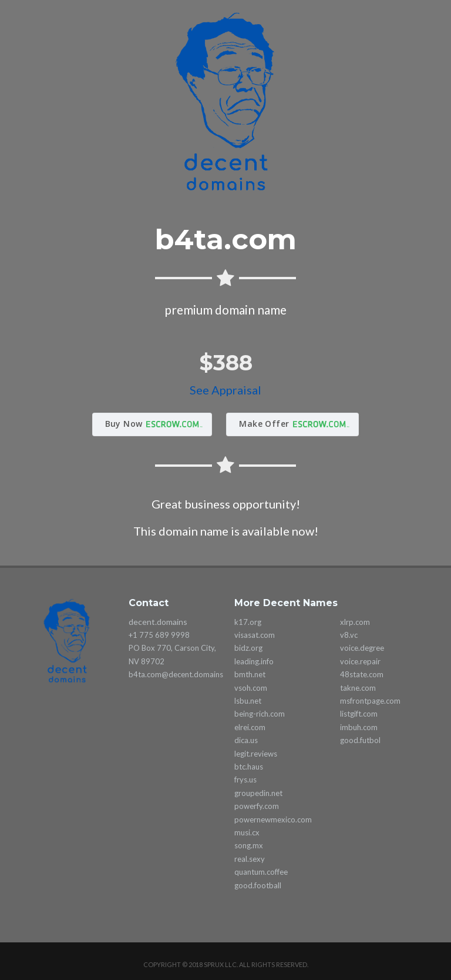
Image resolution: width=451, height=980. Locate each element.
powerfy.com (257, 806)
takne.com (358, 688)
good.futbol (360, 740)
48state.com (362, 674)
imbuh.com (359, 727)
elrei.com (250, 727)
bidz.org (248, 648)
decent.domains (158, 622)
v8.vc (349, 635)
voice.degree (362, 648)
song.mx (249, 845)
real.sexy (250, 859)
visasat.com (255, 635)
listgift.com (359, 714)
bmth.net (250, 674)
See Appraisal (225, 390)
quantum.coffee (261, 872)
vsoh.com (251, 688)
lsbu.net (248, 701)
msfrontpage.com (370, 701)
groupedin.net (258, 793)
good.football (258, 885)
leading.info (254, 661)
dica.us (246, 740)
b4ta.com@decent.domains (176, 674)
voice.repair (360, 661)
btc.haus (249, 767)
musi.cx (247, 832)
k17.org (248, 622)
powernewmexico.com (273, 820)
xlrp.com (355, 622)
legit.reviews (256, 754)
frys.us (245, 780)
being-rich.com (260, 714)
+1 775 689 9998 (159, 635)
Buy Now (124, 424)
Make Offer (264, 424)
